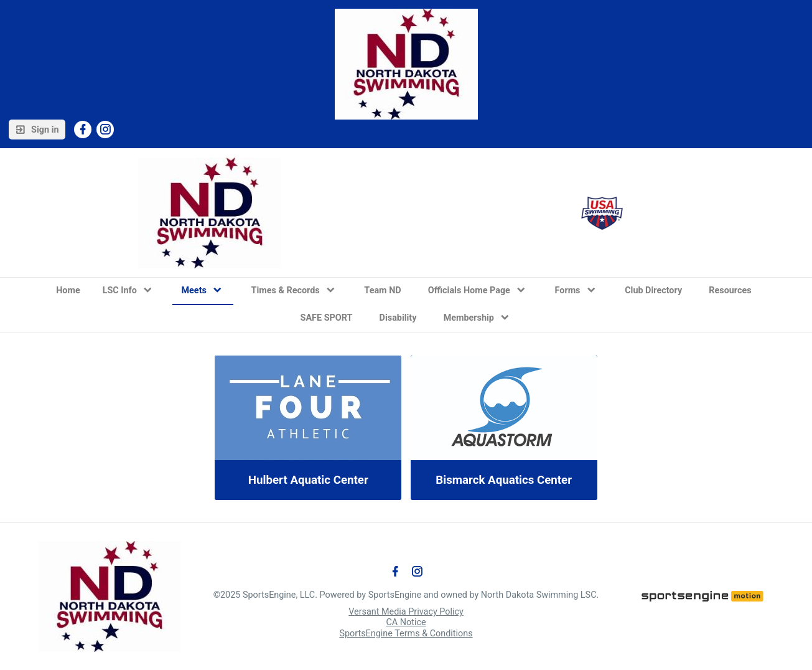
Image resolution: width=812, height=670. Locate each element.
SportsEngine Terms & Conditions (406, 634)
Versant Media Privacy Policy (406, 612)
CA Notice (406, 622)
